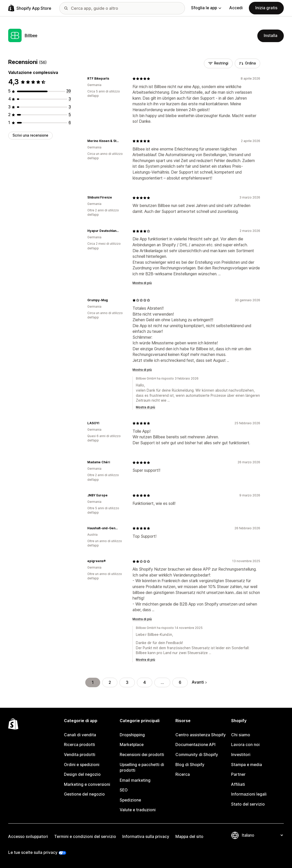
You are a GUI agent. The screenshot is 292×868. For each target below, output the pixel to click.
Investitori (241, 755)
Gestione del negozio (84, 794)
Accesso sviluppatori (28, 837)
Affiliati (238, 784)
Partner (238, 774)
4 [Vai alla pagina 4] (145, 682)
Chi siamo (241, 735)
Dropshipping (132, 735)
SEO (124, 790)
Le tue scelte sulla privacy (33, 852)
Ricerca (183, 774)
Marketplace (132, 745)
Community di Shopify (197, 755)
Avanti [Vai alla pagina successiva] (199, 682)
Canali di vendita (80, 735)
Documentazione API (195, 745)
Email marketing (135, 780)
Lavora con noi (245, 745)
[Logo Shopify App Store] (30, 8)
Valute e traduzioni (138, 810)
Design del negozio (82, 774)
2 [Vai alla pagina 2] (110, 682)
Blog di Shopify (190, 765)
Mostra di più (142, 283)
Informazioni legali (249, 794)
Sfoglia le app (206, 8)
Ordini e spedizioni (82, 765)
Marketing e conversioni (87, 784)
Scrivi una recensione (30, 135)
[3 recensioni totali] (70, 99)
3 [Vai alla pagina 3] (127, 682)
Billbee (31, 36)
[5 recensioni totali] (70, 115)
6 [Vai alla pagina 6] (180, 682)
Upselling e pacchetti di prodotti (142, 768)
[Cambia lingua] (262, 835)
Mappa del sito (189, 837)
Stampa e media (247, 765)
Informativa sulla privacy (146, 837)
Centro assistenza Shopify (201, 735)
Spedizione (130, 800)
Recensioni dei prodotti (142, 755)
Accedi (236, 8)
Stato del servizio (248, 804)
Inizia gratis (266, 8)
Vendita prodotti (80, 755)
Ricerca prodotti (79, 745)
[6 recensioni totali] (70, 123)
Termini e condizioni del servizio (85, 837)
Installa (271, 36)
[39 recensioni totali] (69, 91)
